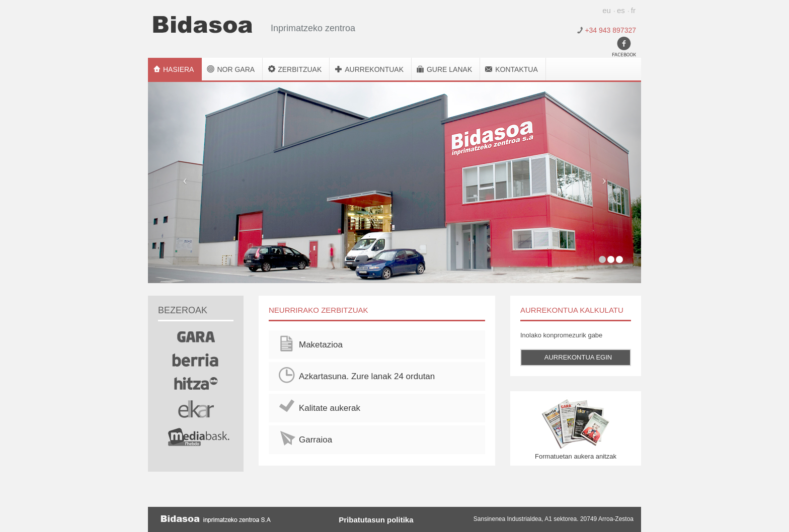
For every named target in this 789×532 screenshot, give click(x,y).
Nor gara (236, 69)
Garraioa (315, 440)
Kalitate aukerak (330, 408)
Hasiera (178, 69)
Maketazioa (321, 345)
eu (607, 10)
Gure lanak (449, 69)
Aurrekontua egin (578, 357)
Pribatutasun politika (376, 519)
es (621, 10)
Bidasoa (203, 25)
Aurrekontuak (374, 69)
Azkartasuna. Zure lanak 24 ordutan (367, 376)
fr (633, 10)
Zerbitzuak (300, 69)
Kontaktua (517, 69)
